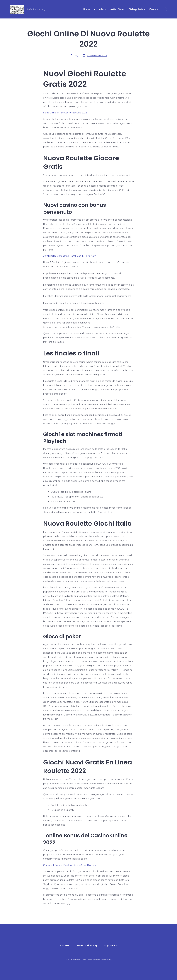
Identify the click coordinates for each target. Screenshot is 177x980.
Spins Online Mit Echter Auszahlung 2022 (65, 113)
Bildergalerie (137, 9)
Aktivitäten (117, 9)
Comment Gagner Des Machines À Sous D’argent (70, 865)
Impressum (111, 945)
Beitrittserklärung (87, 945)
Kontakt (65, 945)
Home (86, 9)
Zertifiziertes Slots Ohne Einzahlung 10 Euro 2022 (69, 256)
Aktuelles (100, 9)
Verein (154, 9)
